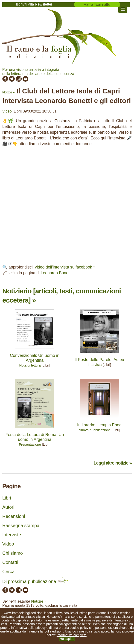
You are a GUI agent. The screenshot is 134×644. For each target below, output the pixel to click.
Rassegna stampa (21, 526)
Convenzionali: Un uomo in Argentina (35, 358)
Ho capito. (67, 639)
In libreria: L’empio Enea (99, 425)
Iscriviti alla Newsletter (34, 4)
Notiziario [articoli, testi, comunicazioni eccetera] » (62, 296)
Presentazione (30, 444)
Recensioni (14, 516)
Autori (8, 507)
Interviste (12, 535)
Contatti (10, 562)
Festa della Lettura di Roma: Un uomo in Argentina (35, 437)
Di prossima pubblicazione (36, 581)
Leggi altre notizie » (113, 463)
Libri (7, 498)
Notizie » (8, 92)
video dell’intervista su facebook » (65, 267)
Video (7, 111)
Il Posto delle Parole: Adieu (99, 360)
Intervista (95, 365)
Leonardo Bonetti (56, 273)
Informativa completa (72, 635)
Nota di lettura (30, 365)
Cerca (8, 572)
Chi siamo (13, 553)
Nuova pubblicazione (95, 430)
